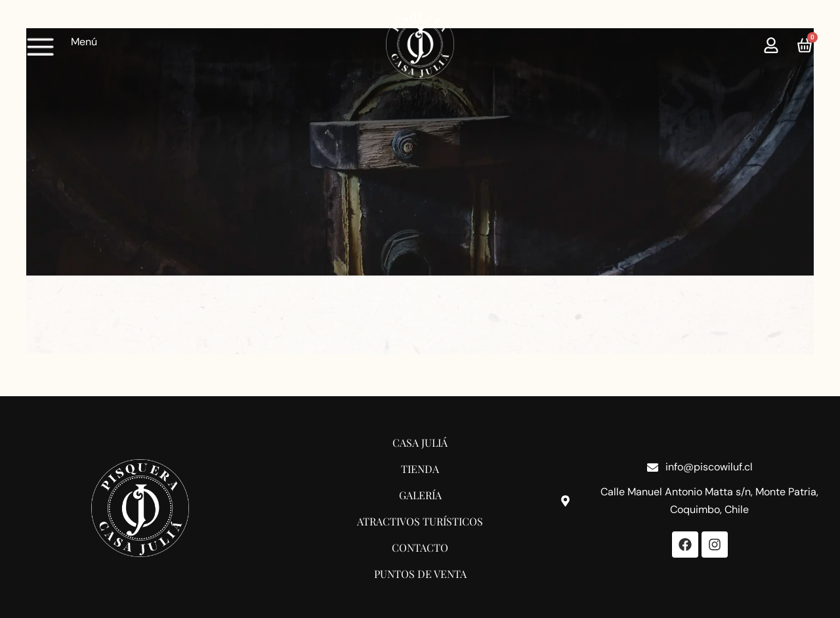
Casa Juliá (420, 443)
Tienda (420, 469)
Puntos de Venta (420, 574)
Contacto (420, 547)
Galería (420, 495)
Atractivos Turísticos (420, 521)
